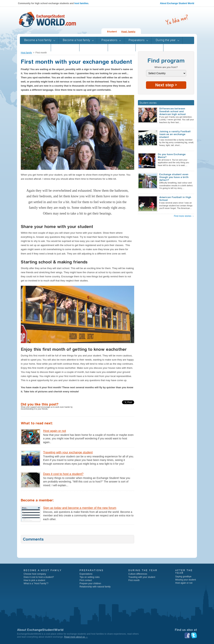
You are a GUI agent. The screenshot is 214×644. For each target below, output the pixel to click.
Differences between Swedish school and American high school (172, 111)
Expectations (86, 574)
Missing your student (186, 580)
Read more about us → (76, 637)
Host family (128, 32)
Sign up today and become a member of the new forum (80, 508)
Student (112, 32)
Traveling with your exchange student (68, 452)
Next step (166, 85)
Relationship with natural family (95, 587)
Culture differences (138, 574)
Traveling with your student (142, 577)
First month (134, 580)
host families (81, 3)
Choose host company (35, 574)
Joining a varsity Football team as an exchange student (175, 134)
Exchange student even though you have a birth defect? (174, 177)
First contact (86, 580)
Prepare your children (90, 583)
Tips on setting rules (90, 577)
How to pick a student (34, 580)
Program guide (122, 48)
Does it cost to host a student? (63, 474)
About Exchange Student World (177, 3)
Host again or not (55, 431)
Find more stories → (184, 216)
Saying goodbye (183, 577)
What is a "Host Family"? (36, 583)
